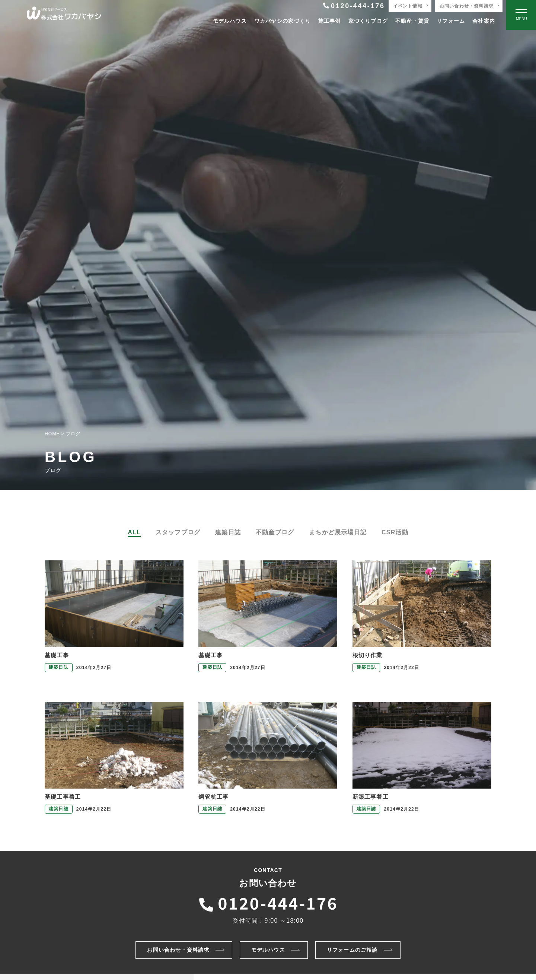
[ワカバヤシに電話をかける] (268, 903)
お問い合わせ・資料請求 (467, 6)
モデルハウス (230, 21)
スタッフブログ (178, 532)
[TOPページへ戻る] (64, 15)
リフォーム (451, 21)
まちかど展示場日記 (338, 532)
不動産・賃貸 (412, 21)
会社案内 (484, 21)
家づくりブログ (368, 21)
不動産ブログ (275, 532)
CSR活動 (395, 532)
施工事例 (330, 21)
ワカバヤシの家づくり (283, 21)
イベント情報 (408, 6)
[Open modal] (521, 15)
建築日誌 (228, 532)
